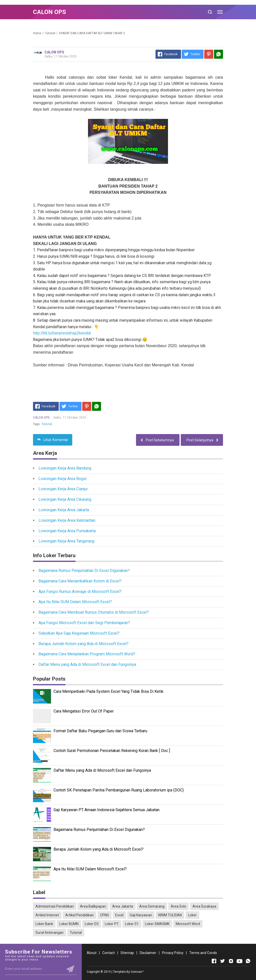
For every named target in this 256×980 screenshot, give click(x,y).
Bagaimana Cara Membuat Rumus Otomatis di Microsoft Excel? (94, 612)
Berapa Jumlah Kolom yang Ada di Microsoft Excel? (83, 644)
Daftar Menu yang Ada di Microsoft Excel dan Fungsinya (87, 664)
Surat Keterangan (49, 933)
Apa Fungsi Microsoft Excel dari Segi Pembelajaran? (84, 623)
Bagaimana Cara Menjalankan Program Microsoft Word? (87, 654)
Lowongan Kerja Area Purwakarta (67, 531)
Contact (108, 953)
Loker (192, 915)
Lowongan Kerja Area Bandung (65, 468)
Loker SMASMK (157, 924)
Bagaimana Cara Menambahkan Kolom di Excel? (80, 581)
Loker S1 (132, 924)
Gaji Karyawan (141, 915)
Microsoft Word (188, 924)
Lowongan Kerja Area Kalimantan (67, 520)
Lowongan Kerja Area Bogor (63, 479)
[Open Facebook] (214, 961)
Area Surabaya (204, 906)
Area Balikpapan (93, 906)
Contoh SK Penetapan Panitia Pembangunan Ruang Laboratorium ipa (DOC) (119, 790)
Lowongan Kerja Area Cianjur (63, 489)
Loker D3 (92, 924)
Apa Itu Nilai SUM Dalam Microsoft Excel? (75, 602)
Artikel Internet (47, 915)
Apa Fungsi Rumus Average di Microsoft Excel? (80, 592)
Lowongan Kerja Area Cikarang (65, 499)
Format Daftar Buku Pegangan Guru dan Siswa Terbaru (100, 731)
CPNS (104, 915)
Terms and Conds (203, 953)
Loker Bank (44, 924)
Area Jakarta (123, 906)
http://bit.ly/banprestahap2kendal (62, 333)
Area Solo (178, 906)
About (92, 953)
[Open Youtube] (239, 961)
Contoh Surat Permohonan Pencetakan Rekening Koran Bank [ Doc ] (112, 751)
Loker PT (112, 924)
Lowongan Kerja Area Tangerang (66, 541)
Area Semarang (152, 906)
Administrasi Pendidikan (55, 906)
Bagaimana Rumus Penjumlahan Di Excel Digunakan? (84, 571)
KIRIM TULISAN (170, 915)
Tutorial (47, 424)
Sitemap (127, 953)
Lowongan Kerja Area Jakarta (64, 510)
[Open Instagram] (231, 961)
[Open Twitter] (222, 961)
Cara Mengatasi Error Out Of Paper (84, 711)
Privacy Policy (173, 953)
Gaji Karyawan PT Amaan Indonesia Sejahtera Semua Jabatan (106, 810)
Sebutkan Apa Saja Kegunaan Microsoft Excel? (79, 633)
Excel (119, 915)
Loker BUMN (69, 924)
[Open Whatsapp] (248, 961)
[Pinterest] (209, 54)
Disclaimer (148, 953)
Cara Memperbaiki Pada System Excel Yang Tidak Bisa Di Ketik (108, 691)
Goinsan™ (137, 972)
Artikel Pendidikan (79, 915)
